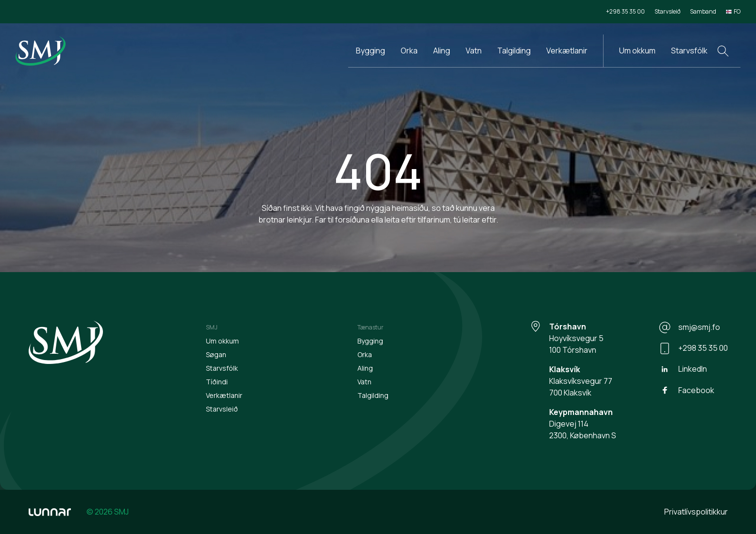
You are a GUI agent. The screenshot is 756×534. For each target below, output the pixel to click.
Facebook (687, 390)
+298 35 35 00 (625, 11)
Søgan (216, 354)
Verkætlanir (567, 51)
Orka (409, 51)
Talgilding (514, 51)
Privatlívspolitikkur (696, 512)
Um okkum (637, 51)
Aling (442, 51)
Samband (703, 11)
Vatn (474, 51)
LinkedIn (683, 369)
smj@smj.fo (689, 327)
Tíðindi (217, 382)
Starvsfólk (689, 51)
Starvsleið (667, 11)
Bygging (370, 51)
